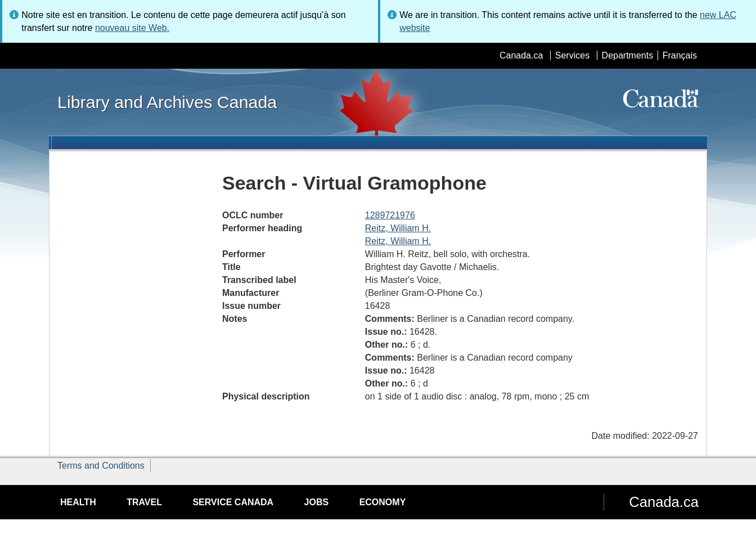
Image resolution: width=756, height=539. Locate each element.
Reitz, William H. (398, 228)
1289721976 (390, 215)
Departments (628, 55)
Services (572, 55)
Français (680, 55)
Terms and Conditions (101, 466)
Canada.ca (521, 55)
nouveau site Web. (132, 28)
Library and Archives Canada (167, 102)
